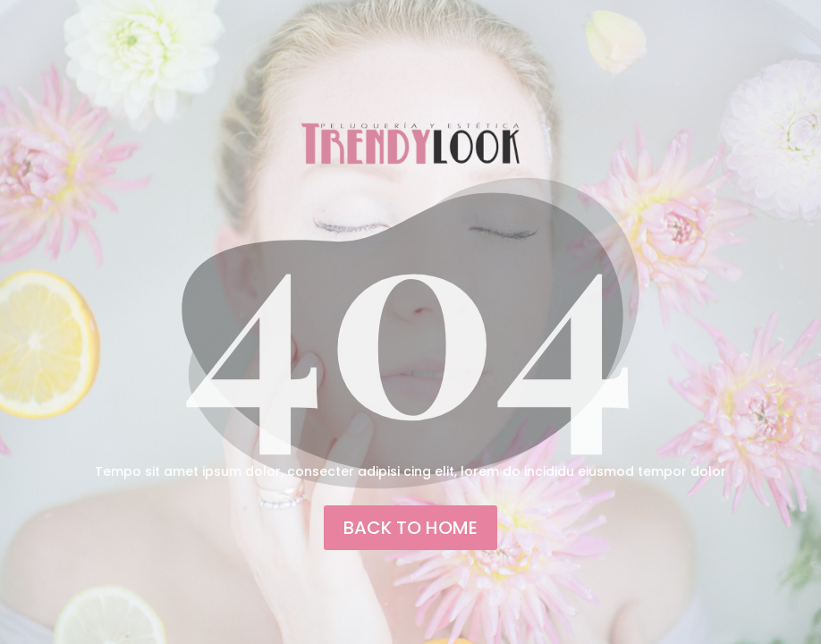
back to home (410, 528)
